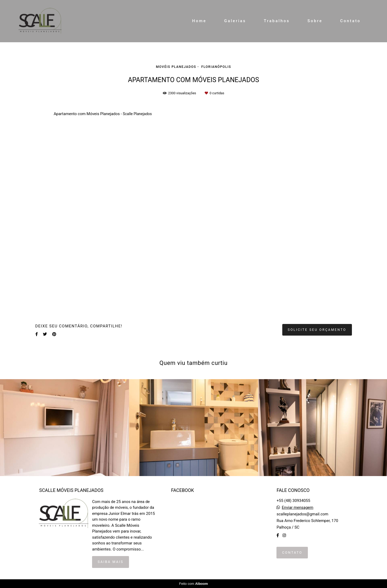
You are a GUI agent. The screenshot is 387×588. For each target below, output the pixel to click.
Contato (350, 21)
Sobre (315, 21)
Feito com (193, 584)
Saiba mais (111, 562)
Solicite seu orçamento (317, 330)
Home (199, 21)
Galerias (235, 21)
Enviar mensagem (298, 508)
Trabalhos (277, 21)
